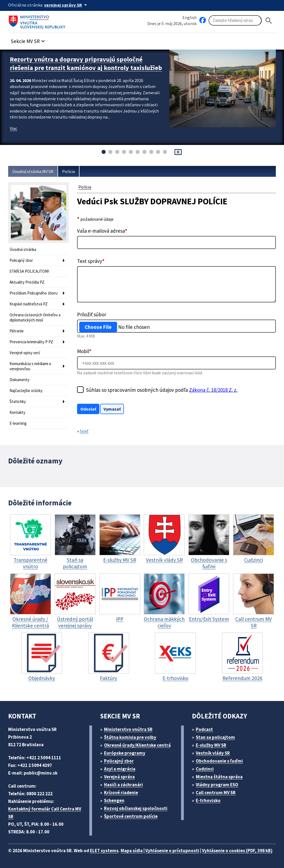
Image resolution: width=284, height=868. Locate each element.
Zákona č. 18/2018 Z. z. (213, 390)
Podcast (204, 729)
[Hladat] (269, 21)
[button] (29, 40)
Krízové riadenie (121, 793)
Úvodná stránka (23, 249)
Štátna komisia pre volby (130, 737)
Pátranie (17, 331)
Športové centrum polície (131, 816)
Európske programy (125, 753)
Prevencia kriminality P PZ (31, 342)
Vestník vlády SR (213, 753)
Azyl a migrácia (120, 769)
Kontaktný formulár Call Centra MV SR (45, 813)
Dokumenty (19, 380)
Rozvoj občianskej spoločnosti (136, 808)
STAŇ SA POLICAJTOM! (29, 271)
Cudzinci (205, 769)
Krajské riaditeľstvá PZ (29, 304)
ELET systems (104, 851)
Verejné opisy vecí (25, 353)
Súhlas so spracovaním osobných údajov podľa (162, 390)
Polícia (68, 171)
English (190, 17)
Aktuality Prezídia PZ (27, 282)
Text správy (91, 261)
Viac (13, 128)
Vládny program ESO (217, 785)
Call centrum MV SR (216, 793)
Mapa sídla (132, 851)
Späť (84, 431)
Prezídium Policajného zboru (33, 293)
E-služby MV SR (211, 745)
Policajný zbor (21, 260)
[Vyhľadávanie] (235, 20)
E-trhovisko (208, 800)
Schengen (114, 800)
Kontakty (17, 412)
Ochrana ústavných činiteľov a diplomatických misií (35, 317)
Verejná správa (119, 777)
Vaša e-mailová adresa (102, 231)
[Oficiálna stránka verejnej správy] (66, 5)
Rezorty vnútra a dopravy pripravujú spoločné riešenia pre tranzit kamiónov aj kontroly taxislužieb (86, 63)
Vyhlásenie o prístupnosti (172, 851)
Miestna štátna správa (219, 777)
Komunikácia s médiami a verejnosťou (30, 366)
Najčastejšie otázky (26, 391)
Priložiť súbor (92, 314)
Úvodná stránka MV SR (33, 171)
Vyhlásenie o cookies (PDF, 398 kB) (237, 851)
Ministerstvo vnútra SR (128, 729)
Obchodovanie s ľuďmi (219, 761)
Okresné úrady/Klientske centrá (137, 745)
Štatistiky (18, 401)
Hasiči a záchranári (123, 785)
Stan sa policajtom (215, 737)
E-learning (18, 423)
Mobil (84, 351)
